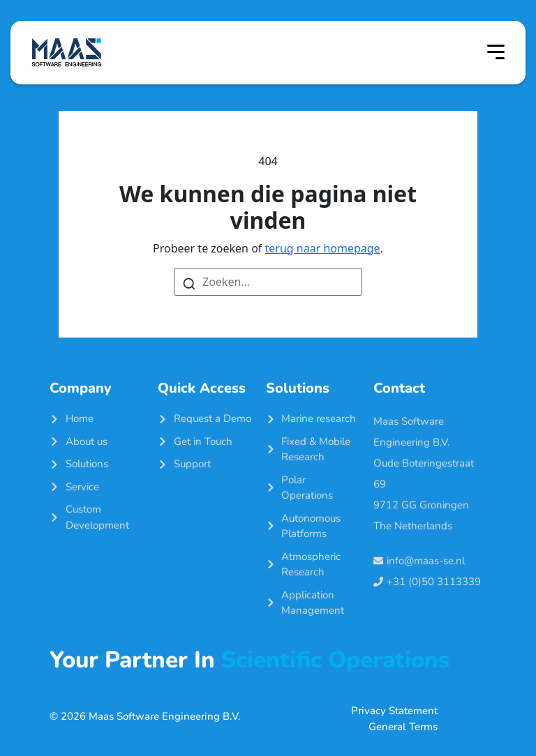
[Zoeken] (189, 282)
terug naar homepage (323, 248)
